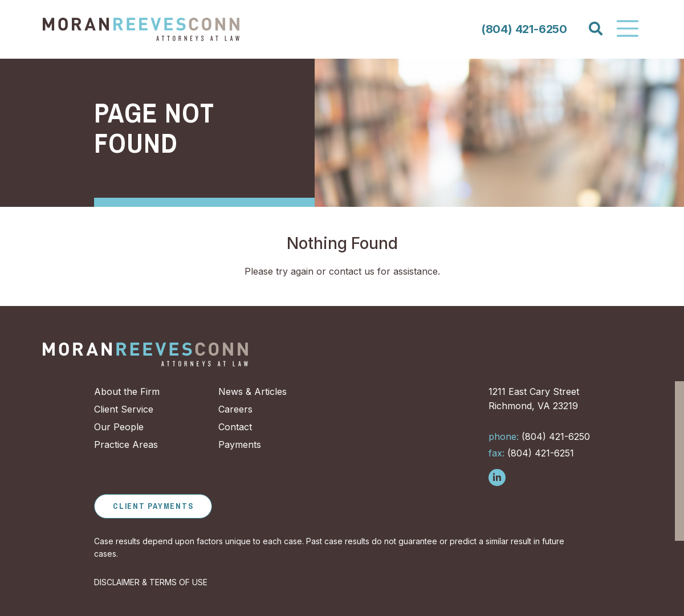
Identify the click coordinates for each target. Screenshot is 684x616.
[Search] (595, 29)
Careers (235, 409)
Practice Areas (126, 444)
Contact (235, 427)
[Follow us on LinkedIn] (497, 478)
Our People (119, 427)
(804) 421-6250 (524, 29)
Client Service (124, 409)
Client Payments (153, 506)
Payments (240, 444)
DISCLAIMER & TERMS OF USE (151, 582)
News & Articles (253, 391)
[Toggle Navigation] (628, 28)
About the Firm (127, 391)
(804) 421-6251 (531, 453)
